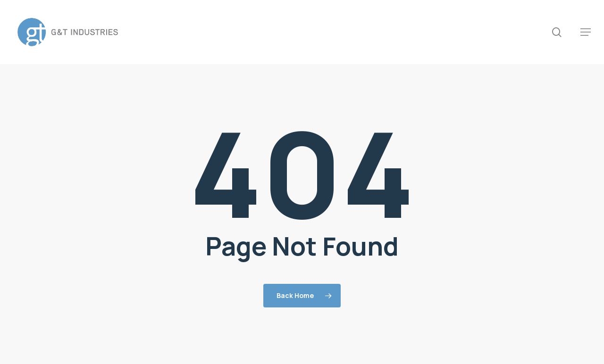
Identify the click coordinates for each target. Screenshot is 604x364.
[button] (586, 32)
